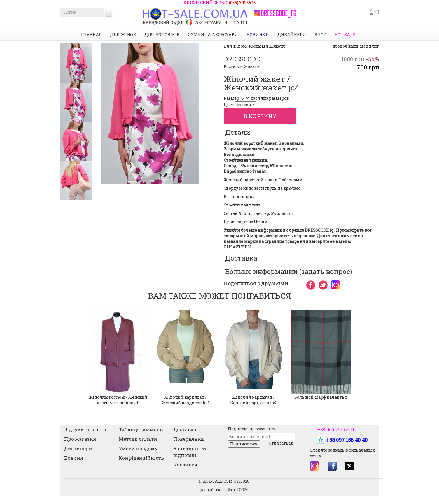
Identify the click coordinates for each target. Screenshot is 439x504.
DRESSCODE (242, 59)
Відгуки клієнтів (85, 429)
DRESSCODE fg (319, 230)
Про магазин (80, 439)
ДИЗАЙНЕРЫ (238, 247)
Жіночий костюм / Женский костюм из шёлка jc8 (118, 400)
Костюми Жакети (242, 66)
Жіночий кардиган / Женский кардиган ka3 (253, 400)
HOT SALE (345, 34)
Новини (74, 458)
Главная (91, 34)
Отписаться (281, 443)
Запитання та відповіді (191, 452)
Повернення (189, 439)
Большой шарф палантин (321, 397)
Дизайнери (292, 34)
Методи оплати (138, 439)
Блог (320, 34)
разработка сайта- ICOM (224, 490)
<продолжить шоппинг (355, 46)
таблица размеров (270, 98)
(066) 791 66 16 (242, 3)
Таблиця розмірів (141, 429)
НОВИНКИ (258, 34)
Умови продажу (138, 448)
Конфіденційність (141, 458)
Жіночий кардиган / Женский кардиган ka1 (186, 400)
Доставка (185, 429)
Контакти (185, 465)
